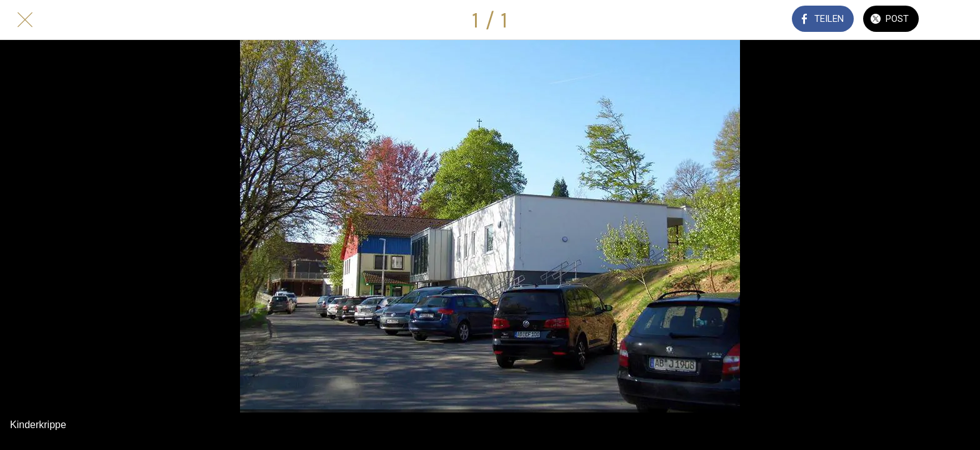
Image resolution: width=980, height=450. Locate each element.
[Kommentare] (955, 20)
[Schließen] (25, 20)
